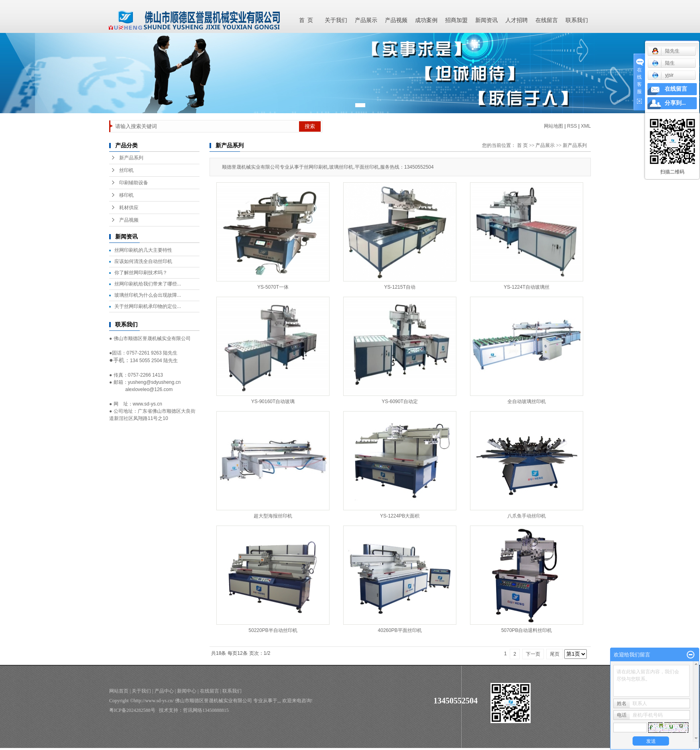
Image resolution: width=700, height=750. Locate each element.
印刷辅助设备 (134, 183)
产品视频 (396, 20)
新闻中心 (187, 691)
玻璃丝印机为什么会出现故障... (148, 295)
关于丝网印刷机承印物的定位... (148, 306)
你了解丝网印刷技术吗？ (141, 273)
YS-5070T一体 (273, 287)
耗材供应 (129, 208)
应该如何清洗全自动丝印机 (143, 261)
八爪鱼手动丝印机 (527, 516)
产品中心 (164, 691)
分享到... (675, 103)
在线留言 (547, 20)
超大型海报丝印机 (273, 516)
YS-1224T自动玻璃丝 (527, 287)
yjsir (663, 75)
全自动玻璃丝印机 (527, 401)
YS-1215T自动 (400, 287)
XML (586, 126)
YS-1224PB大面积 (400, 516)
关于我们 (336, 20)
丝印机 (126, 170)
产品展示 (366, 20)
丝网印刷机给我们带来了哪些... (148, 284)
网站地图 (553, 126)
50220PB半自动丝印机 (273, 630)
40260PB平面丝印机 (400, 630)
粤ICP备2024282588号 (132, 710)
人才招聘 (517, 20)
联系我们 (577, 20)
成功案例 (426, 20)
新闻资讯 (486, 20)
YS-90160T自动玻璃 (273, 401)
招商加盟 (456, 20)
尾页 (555, 654)
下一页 (533, 654)
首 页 (306, 20)
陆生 (663, 63)
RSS (572, 126)
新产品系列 (131, 158)
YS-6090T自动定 (400, 401)
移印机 (126, 195)
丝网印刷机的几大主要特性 (143, 250)
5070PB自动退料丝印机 (527, 630)
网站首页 (119, 691)
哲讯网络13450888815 (206, 710)
